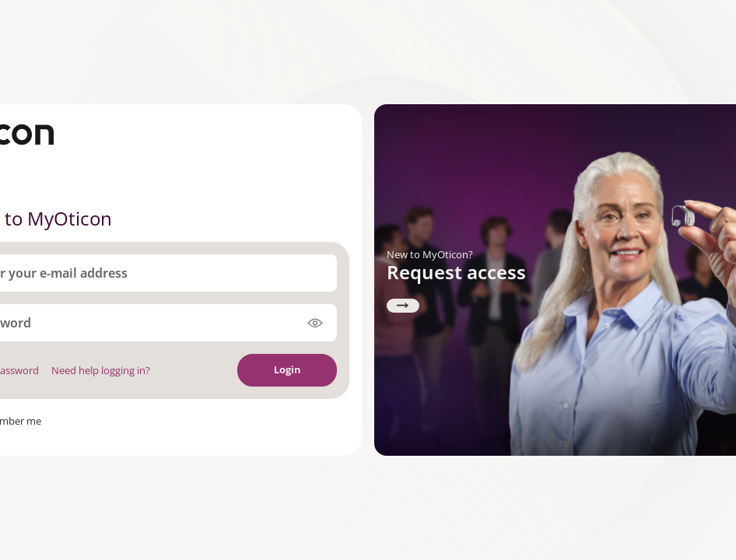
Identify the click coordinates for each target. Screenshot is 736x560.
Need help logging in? (101, 370)
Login (287, 369)
